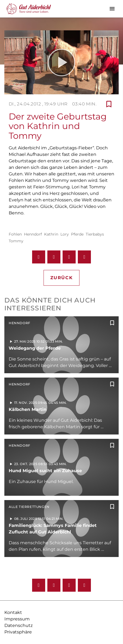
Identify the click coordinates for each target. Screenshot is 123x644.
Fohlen (15, 234)
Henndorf (33, 234)
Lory (65, 234)
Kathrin (51, 234)
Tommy (16, 241)
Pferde (77, 234)
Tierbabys (95, 234)
